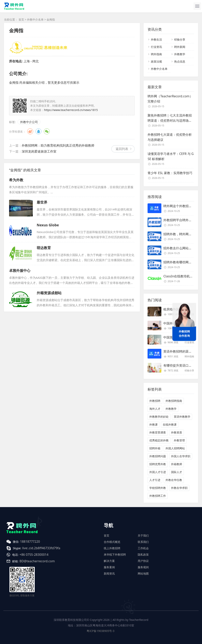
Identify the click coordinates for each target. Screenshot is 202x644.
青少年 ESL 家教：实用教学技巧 (170, 173)
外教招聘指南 (174, 401)
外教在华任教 (174, 480)
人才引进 (155, 480)
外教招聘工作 (158, 496)
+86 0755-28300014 (34, 555)
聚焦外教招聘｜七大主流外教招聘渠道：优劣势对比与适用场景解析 (170, 118)
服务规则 (143, 567)
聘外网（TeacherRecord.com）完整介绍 (170, 99)
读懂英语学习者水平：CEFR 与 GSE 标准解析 (171, 156)
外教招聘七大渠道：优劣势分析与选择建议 (170, 137)
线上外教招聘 (112, 548)
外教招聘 (155, 401)
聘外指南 (156, 54)
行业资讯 (156, 47)
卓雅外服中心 (20, 270)
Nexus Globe (48, 225)
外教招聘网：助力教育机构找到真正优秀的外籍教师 (58, 145)
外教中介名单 (35, 19)
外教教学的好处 (159, 417)
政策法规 (156, 61)
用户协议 (143, 561)
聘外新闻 (180, 47)
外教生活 (156, 39)
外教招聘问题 (158, 456)
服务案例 (109, 567)
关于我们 (143, 535)
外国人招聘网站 (175, 448)
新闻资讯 (109, 573)
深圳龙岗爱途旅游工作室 (39, 151)
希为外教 (16, 180)
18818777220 (30, 542)
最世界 (42, 202)
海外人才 (155, 409)
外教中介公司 (29, 122)
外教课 (153, 424)
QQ (38, 131)
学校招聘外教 (158, 488)
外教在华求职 (179, 488)
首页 (21, 19)
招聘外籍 (155, 448)
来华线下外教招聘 (115, 554)
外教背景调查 (158, 432)
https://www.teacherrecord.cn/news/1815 (71, 110)
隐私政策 (143, 554)
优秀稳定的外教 (159, 440)
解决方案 (109, 561)
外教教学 (180, 54)
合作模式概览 (112, 542)
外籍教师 (177, 464)
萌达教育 (44, 248)
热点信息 (180, 61)
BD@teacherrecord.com (37, 561)
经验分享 (180, 39)
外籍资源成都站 (49, 293)
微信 (47, 131)
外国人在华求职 (181, 456)
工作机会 (143, 548)
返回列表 (122, 149)
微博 (30, 131)
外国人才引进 (158, 472)
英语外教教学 (182, 417)
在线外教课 (170, 424)
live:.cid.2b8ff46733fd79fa (41, 548)
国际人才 (177, 472)
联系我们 (143, 542)
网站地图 (143, 573)
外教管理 (179, 440)
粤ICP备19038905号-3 (101, 631)
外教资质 (177, 432)
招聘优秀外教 (158, 464)
